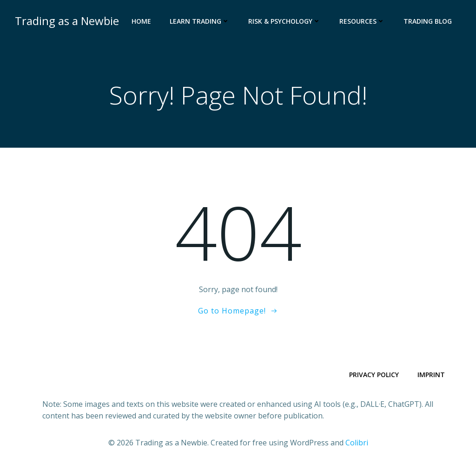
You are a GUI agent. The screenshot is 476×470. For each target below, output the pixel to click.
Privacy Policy (374, 375)
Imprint (431, 375)
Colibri (357, 443)
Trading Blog (428, 21)
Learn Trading (200, 21)
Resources (362, 21)
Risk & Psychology (284, 21)
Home (141, 21)
